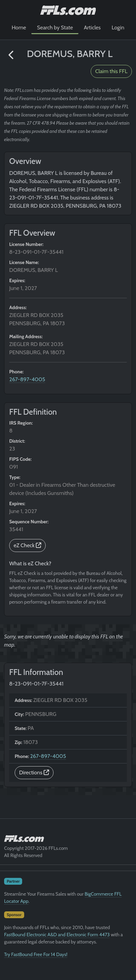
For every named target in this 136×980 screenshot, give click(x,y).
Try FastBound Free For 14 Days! (36, 954)
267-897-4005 (27, 379)
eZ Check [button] (27, 545)
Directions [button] (34, 772)
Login (118, 27)
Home (19, 27)
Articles (92, 27)
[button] (11, 55)
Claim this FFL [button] (111, 71)
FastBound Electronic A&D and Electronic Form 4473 (57, 935)
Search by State (55, 27)
